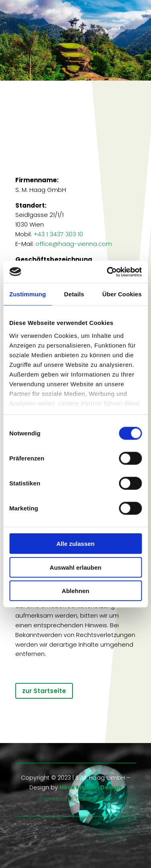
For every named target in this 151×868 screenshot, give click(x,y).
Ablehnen (75, 591)
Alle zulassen (75, 544)
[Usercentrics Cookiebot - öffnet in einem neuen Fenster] (108, 272)
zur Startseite (44, 691)
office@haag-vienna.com (74, 244)
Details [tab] (74, 294)
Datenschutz (94, 799)
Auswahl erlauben (75, 567)
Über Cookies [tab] (122, 294)
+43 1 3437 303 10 (58, 234)
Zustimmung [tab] (28, 294)
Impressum (55, 799)
